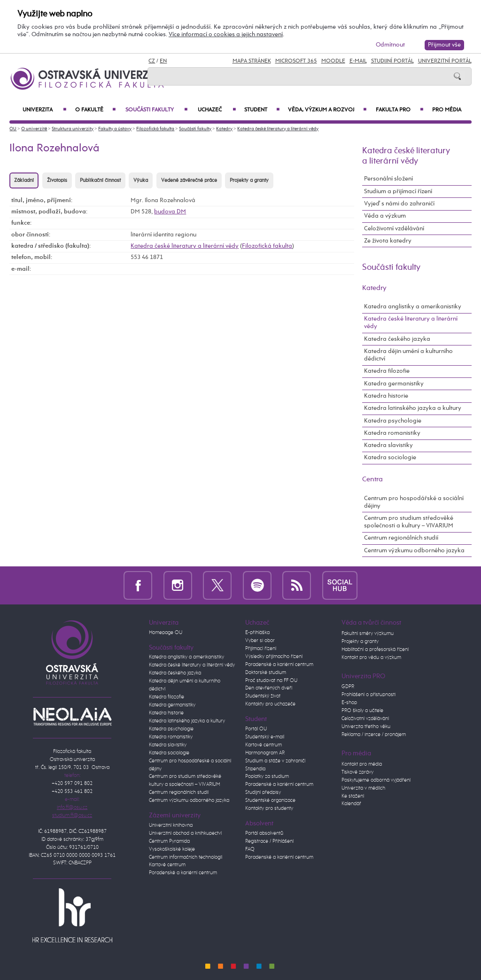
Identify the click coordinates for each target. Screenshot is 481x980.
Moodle (333, 61)
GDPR (348, 687)
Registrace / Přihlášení (269, 841)
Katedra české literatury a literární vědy (278, 129)
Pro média (447, 110)
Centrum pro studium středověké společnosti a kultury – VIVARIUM (409, 522)
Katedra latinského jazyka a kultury (413, 408)
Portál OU (256, 729)
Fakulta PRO (400, 110)
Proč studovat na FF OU (271, 681)
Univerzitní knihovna (171, 825)
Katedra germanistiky (394, 384)
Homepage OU (166, 633)
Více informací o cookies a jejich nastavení (226, 35)
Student (262, 110)
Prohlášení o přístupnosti (369, 695)
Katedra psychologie (393, 421)
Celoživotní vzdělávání (394, 229)
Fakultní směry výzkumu (368, 634)
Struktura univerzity (73, 129)
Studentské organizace (270, 800)
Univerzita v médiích (363, 788)
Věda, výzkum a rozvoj (327, 110)
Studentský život (263, 696)
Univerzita (44, 110)
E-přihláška (257, 633)
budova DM (170, 212)
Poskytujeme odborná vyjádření (376, 780)
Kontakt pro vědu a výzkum (371, 658)
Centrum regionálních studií (401, 538)
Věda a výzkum (385, 216)
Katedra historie (386, 396)
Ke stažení (353, 796)
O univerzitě (34, 129)
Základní (24, 180)
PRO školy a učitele (362, 711)
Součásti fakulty (156, 110)
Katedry (224, 129)
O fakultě (95, 110)
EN (163, 61)
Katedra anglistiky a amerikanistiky (413, 307)
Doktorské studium (266, 673)
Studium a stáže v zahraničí (275, 761)
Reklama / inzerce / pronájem (374, 735)
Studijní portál (392, 61)
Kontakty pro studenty (269, 808)
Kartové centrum (167, 865)
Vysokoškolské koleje (172, 849)
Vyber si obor (260, 641)
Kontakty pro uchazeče (270, 704)
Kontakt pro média (362, 764)
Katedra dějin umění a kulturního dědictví (408, 355)
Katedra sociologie (390, 458)
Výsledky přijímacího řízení (274, 657)
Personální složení (388, 179)
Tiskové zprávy (357, 772)
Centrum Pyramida (169, 841)
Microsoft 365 (296, 61)
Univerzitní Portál (445, 61)
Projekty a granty (249, 180)
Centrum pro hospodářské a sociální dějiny (414, 502)
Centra (372, 479)
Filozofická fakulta (155, 129)
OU (13, 129)
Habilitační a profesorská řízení (375, 650)
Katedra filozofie (387, 371)
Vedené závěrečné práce (189, 180)
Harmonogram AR (265, 753)
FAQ (250, 849)
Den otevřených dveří (269, 688)
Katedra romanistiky (392, 433)
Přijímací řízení (261, 649)
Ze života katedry (388, 241)
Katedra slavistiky (388, 445)
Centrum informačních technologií (186, 857)
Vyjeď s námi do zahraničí (399, 204)
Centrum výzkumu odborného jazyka (414, 551)
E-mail (358, 61)
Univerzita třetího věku (366, 727)
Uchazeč (217, 110)
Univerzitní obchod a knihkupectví (185, 833)
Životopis (57, 180)
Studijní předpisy (263, 792)
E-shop (349, 703)
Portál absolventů (264, 833)
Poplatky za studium (267, 776)
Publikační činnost (100, 180)
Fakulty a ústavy (115, 129)
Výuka (141, 180)
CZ (152, 61)
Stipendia (255, 769)
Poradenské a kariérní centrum (183, 873)
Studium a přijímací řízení (398, 192)
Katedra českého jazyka (397, 339)
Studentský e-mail (265, 737)
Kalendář (351, 804)
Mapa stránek (252, 61)
